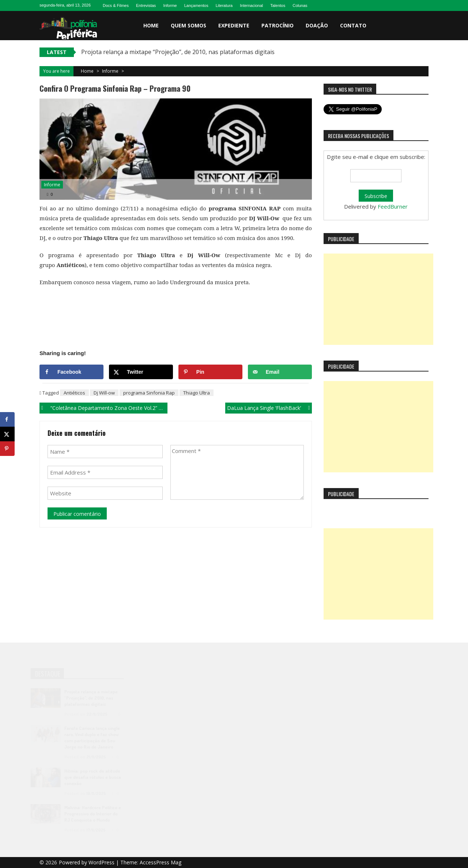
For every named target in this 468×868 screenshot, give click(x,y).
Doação (317, 25)
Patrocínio (278, 25)
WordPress (102, 862)
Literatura (224, 5)
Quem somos (188, 25)
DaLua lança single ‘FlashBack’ (264, 408)
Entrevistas (146, 5)
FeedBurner (393, 206)
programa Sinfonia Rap (149, 393)
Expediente (234, 25)
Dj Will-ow (104, 393)
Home (151, 25)
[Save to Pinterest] (210, 372)
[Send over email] (280, 372)
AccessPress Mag (161, 862)
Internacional (251, 5)
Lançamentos (196, 5)
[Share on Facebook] (71, 372)
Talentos (278, 5)
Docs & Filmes (116, 5)
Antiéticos (74, 393)
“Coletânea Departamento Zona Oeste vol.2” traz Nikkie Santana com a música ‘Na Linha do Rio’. (109, 408)
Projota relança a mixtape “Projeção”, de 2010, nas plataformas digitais (178, 52)
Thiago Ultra (197, 393)
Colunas (300, 5)
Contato (353, 25)
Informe (170, 5)
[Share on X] (141, 372)
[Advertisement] (378, 299)
